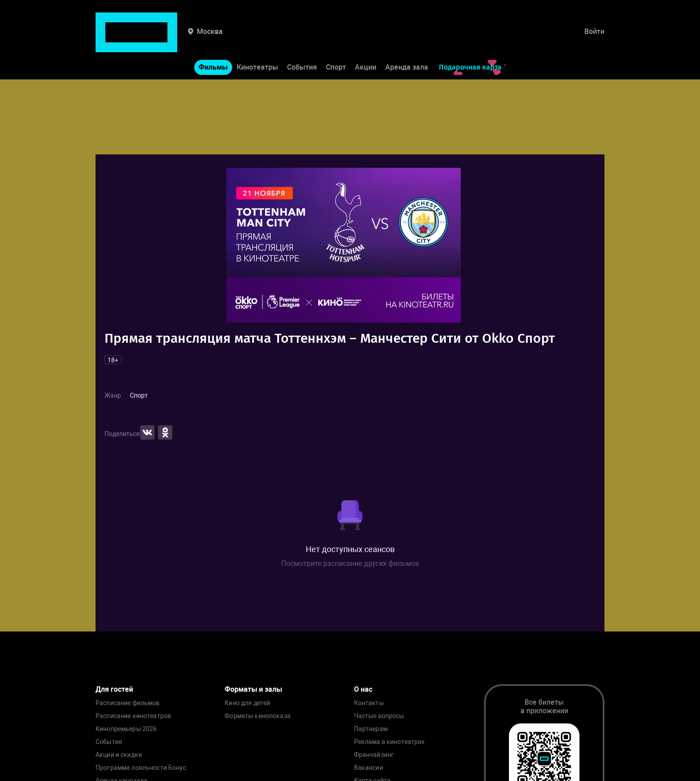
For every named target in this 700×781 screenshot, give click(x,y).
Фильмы (213, 39)
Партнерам (371, 729)
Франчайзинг (374, 755)
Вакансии (369, 768)
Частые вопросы (379, 716)
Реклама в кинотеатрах (390, 742)
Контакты (369, 703)
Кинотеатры (257, 39)
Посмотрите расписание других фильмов (350, 563)
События (302, 39)
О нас (363, 689)
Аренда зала (407, 39)
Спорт (336, 39)
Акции (366, 39)
